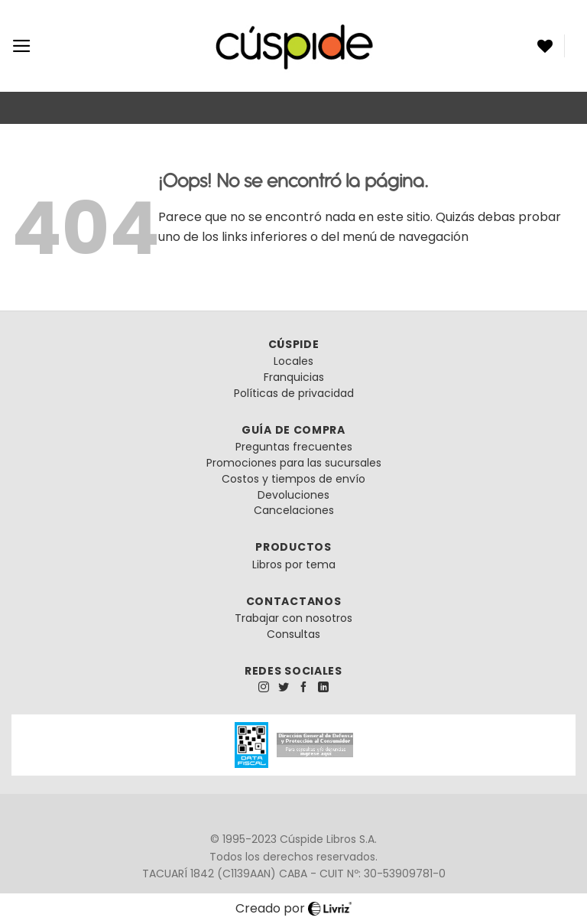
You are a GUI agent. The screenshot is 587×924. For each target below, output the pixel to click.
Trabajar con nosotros (293, 618)
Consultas (293, 634)
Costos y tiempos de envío (293, 479)
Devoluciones (293, 495)
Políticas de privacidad (294, 393)
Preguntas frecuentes (294, 447)
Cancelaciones (294, 510)
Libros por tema (294, 564)
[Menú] (22, 46)
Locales (293, 361)
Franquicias (294, 377)
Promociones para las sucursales (294, 463)
